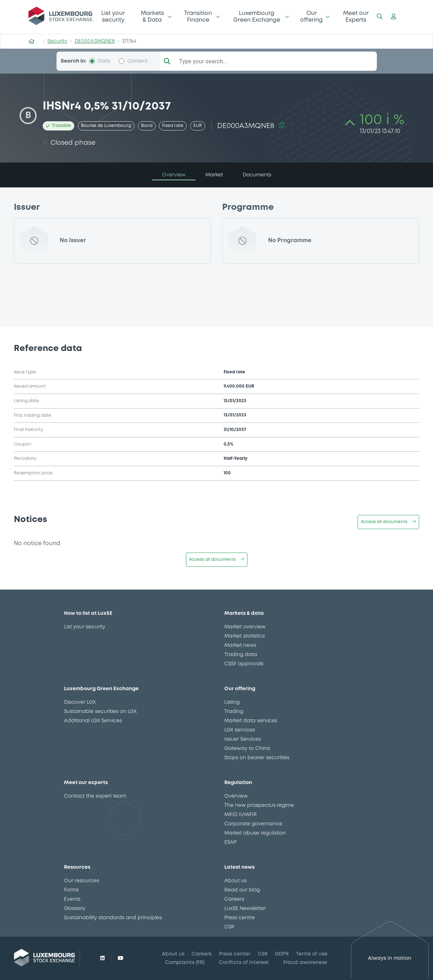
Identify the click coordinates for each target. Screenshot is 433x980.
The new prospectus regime (259, 805)
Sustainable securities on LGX (100, 712)
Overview (236, 796)
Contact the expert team (95, 796)
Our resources (82, 881)
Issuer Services (243, 739)
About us (236, 881)
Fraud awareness (305, 963)
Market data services (251, 721)
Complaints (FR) (185, 963)
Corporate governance (253, 824)
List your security (113, 17)
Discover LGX (80, 702)
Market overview (245, 627)
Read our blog (242, 890)
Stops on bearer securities (257, 758)
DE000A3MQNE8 (95, 41)
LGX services (240, 730)
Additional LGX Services (93, 721)
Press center (235, 954)
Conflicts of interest (244, 963)
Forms (71, 890)
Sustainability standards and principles (113, 918)
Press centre (240, 918)
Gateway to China (247, 749)
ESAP (230, 842)
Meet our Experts (356, 17)
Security (57, 41)
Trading (234, 712)
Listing (232, 702)
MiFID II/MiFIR (240, 815)
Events (72, 899)
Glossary (75, 909)
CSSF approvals (244, 664)
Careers (234, 899)
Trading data (241, 655)
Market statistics (245, 636)
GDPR (282, 954)
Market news (240, 645)
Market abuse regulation (255, 833)
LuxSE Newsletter (245, 909)
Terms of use (312, 954)
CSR (229, 927)
